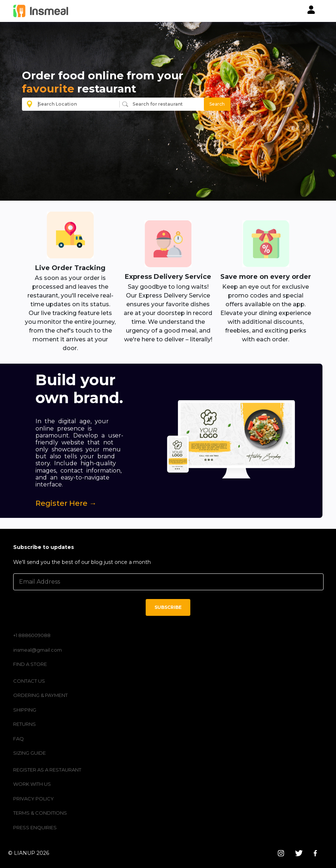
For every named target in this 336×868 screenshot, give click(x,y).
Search (217, 104)
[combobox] (77, 104)
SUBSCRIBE (168, 607)
